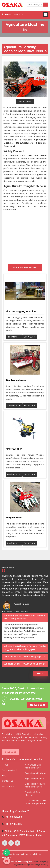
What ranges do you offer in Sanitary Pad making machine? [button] (24, 617)
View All (41, 674)
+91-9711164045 (14, 824)
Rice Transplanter (16, 380)
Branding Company (40, 865)
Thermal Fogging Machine (21, 311)
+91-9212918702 (12, 15)
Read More (14, 337)
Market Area (8, 786)
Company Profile (10, 770)
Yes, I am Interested (25, 267)
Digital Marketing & (22, 865)
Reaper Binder (14, 518)
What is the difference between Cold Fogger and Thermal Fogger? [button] (24, 648)
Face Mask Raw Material (33, 794)
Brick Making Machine (35, 773)
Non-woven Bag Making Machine (33, 766)
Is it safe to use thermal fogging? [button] (23, 657)
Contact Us (8, 781)
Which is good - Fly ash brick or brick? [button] (24, 664)
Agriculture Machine (35, 778)
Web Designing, (41, 862)
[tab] (25, 617)
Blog (4, 776)
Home (5, 765)
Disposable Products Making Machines (35, 785)
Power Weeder (14, 449)
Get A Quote (25, 102)
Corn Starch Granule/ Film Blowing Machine (36, 802)
